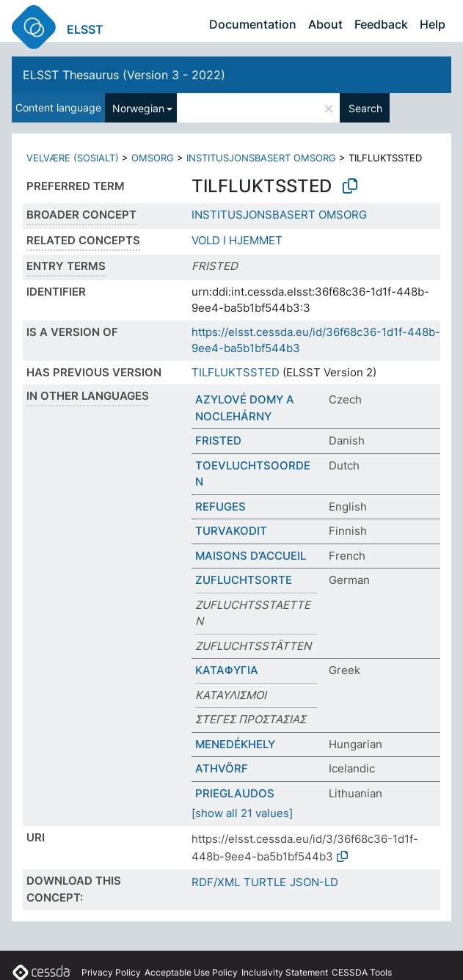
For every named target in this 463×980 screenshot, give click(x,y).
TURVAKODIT (231, 531)
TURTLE (265, 882)
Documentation (253, 24)
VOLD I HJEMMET (237, 240)
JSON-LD (314, 882)
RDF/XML (216, 882)
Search (365, 108)
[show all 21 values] (242, 813)
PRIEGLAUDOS (235, 793)
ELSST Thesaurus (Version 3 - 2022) (124, 75)
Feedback (381, 24)
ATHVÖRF (222, 768)
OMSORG (153, 158)
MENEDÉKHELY (235, 744)
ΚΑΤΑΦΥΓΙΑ (227, 670)
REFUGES (220, 507)
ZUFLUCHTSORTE (244, 580)
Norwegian (138, 108)
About (325, 24)
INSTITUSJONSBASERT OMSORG (261, 158)
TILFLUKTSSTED (236, 372)
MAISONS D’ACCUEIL (251, 556)
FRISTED (218, 440)
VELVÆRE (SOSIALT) (73, 158)
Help (433, 24)
